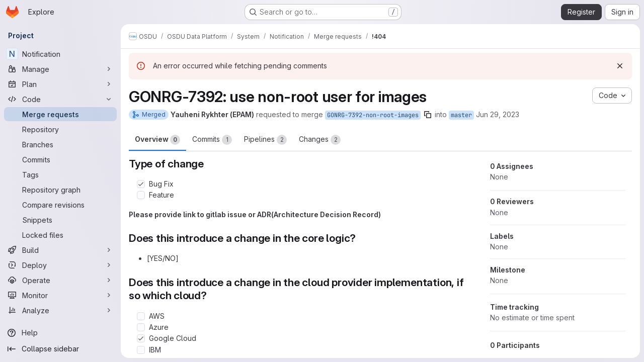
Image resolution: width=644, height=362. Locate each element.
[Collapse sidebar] (60, 349)
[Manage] (60, 69)
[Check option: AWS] (141, 316)
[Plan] (60, 84)
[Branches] (60, 144)
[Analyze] (60, 310)
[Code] (60, 99)
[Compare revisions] (60, 205)
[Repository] (60, 129)
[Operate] (60, 280)
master (461, 115)
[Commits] (60, 159)
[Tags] (60, 174)
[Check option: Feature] (141, 195)
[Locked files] (60, 235)
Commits (212, 140)
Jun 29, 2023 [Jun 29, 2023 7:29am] (498, 114)
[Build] (60, 250)
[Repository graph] (60, 190)
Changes (320, 140)
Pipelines (265, 140)
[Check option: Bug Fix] (141, 184)
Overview (157, 140)
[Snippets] (60, 220)
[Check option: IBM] (141, 350)
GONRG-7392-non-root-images (373, 115)
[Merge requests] (60, 114)
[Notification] (60, 54)
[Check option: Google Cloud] (141, 338)
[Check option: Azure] (141, 327)
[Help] (60, 333)
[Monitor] (60, 295)
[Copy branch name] (428, 115)
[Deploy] (60, 265)
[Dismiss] (620, 66)
